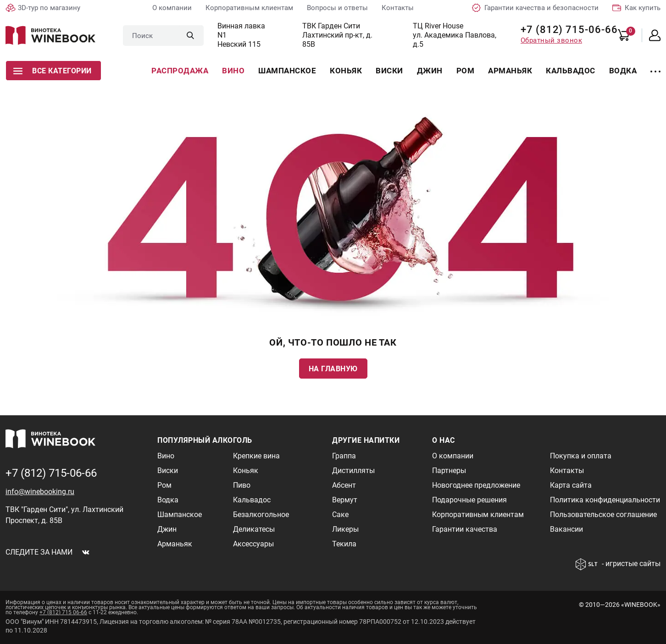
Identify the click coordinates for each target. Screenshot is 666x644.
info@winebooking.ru (40, 492)
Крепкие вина (256, 456)
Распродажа (180, 71)
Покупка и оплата (581, 456)
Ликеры (345, 529)
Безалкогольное (261, 515)
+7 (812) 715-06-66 (566, 30)
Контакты (398, 8)
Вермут (345, 500)
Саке (340, 515)
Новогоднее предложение (476, 485)
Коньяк (346, 71)
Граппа (344, 456)
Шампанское (287, 71)
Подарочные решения (469, 500)
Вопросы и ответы (337, 8)
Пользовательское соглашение (603, 515)
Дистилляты (353, 471)
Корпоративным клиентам (249, 8)
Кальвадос (571, 71)
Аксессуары (253, 544)
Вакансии (566, 529)
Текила (344, 544)
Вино (233, 71)
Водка (623, 71)
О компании (172, 8)
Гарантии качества (465, 529)
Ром (466, 71)
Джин (430, 71)
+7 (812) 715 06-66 (63, 612)
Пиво (242, 485)
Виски (389, 71)
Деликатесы (254, 529)
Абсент (344, 485)
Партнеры (449, 471)
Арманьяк (510, 71)
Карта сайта (571, 485)
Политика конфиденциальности (605, 500)
